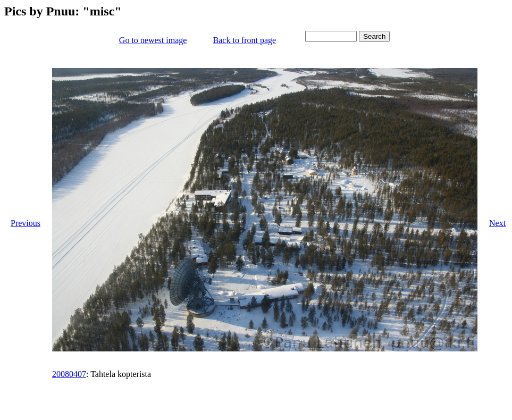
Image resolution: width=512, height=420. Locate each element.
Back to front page (245, 40)
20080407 (69, 374)
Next (497, 223)
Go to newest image (153, 40)
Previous (26, 223)
